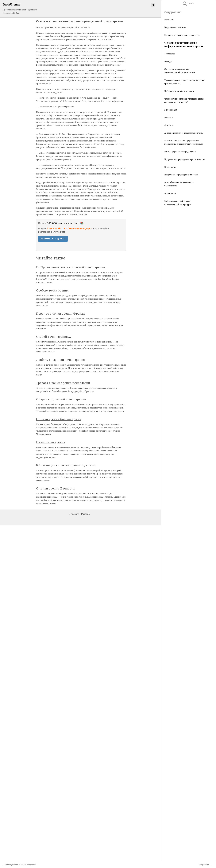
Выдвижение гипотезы (175, 27)
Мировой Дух (171, 110)
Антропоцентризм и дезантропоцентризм (184, 133)
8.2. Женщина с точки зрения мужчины (66, 465)
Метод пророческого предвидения (180, 152)
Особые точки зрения (52, 290)
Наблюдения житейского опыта (179, 91)
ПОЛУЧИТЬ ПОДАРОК (53, 239)
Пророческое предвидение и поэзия (181, 175)
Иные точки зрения (51, 442)
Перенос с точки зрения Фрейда (60, 313)
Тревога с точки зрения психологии (63, 383)
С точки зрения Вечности (55, 488)
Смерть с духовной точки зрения (61, 399)
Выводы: (168, 61)
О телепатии (170, 167)
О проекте (74, 514)
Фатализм (169, 125)
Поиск (188, 4)
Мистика (168, 117)
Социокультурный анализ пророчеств (182, 35)
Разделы (86, 514)
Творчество (170, 54)
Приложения (170, 193)
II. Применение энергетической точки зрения (71, 267)
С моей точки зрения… (54, 337)
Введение (169, 20)
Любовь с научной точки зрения (60, 360)
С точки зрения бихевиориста (59, 419)
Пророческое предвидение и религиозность (185, 159)
